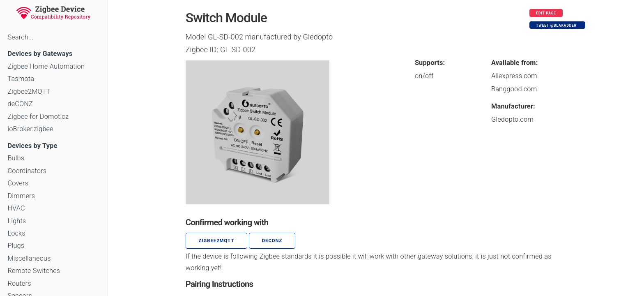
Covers (18, 183)
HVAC (16, 208)
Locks (16, 233)
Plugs (16, 246)
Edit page (546, 13)
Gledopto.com (512, 119)
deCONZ (20, 104)
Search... (20, 37)
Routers (19, 283)
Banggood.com (514, 89)
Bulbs (16, 158)
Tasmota (21, 79)
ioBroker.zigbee (30, 129)
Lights (17, 221)
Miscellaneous (29, 258)
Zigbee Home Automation (46, 66)
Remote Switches (34, 271)
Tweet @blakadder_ (557, 25)
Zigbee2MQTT (29, 91)
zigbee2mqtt (216, 241)
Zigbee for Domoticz (38, 117)
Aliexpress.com (514, 76)
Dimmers (21, 196)
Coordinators (27, 171)
